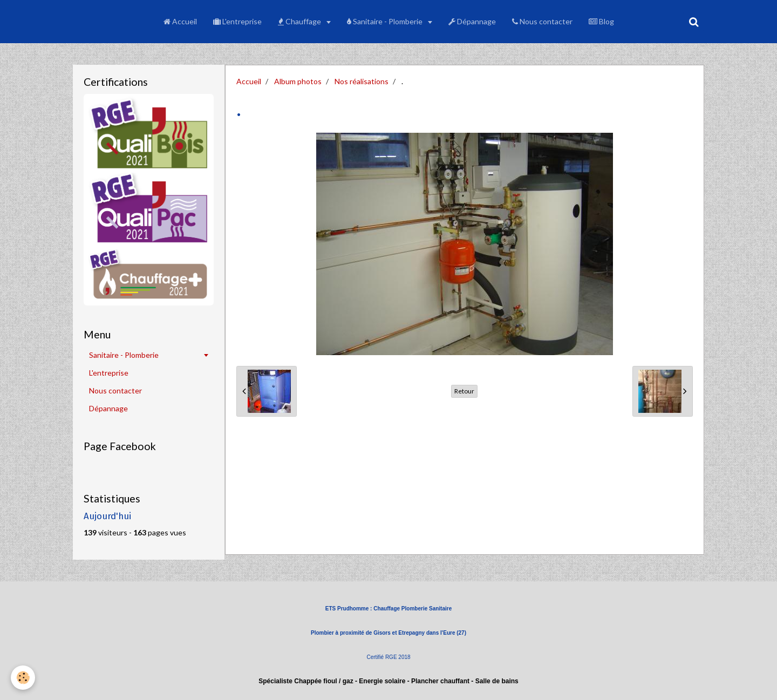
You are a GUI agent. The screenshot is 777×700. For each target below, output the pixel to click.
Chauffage (300, 21)
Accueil (180, 21)
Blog (601, 21)
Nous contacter (542, 21)
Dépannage (472, 21)
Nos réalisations (362, 81)
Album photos (298, 81)
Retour (464, 391)
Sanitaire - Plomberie (386, 21)
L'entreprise (237, 21)
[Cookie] (23, 678)
